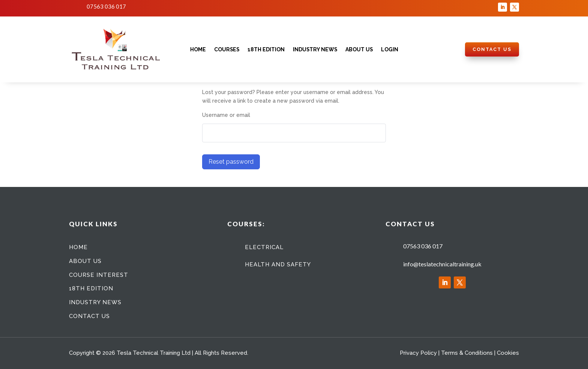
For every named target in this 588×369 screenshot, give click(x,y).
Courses (227, 50)
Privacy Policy (418, 353)
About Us (359, 50)
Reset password (231, 162)
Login (390, 50)
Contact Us (492, 49)
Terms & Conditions (467, 353)
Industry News (315, 50)
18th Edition (266, 50)
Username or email (226, 115)
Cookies (508, 353)
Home (198, 50)
